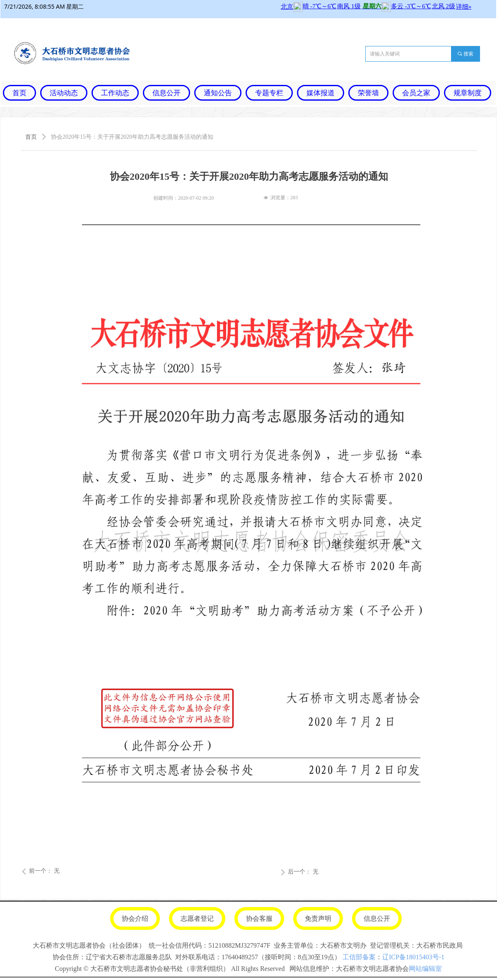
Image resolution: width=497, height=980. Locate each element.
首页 (31, 137)
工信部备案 (359, 957)
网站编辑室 (425, 969)
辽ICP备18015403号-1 (413, 957)
